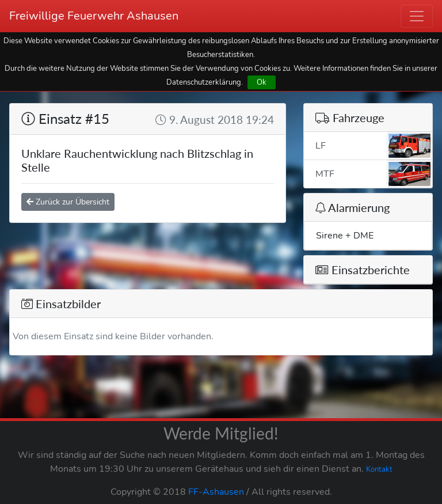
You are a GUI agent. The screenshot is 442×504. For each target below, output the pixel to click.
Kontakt (379, 469)
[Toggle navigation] (417, 16)
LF (374, 146)
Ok (262, 82)
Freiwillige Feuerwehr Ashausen (94, 16)
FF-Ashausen (216, 492)
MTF (374, 174)
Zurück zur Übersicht (68, 202)
